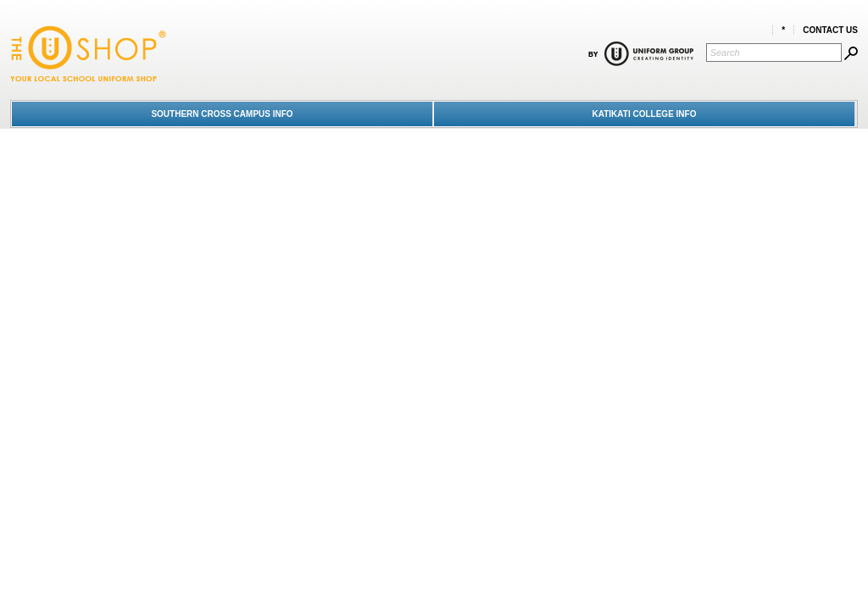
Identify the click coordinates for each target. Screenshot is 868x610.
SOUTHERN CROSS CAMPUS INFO (222, 114)
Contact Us (830, 30)
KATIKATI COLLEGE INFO (645, 114)
